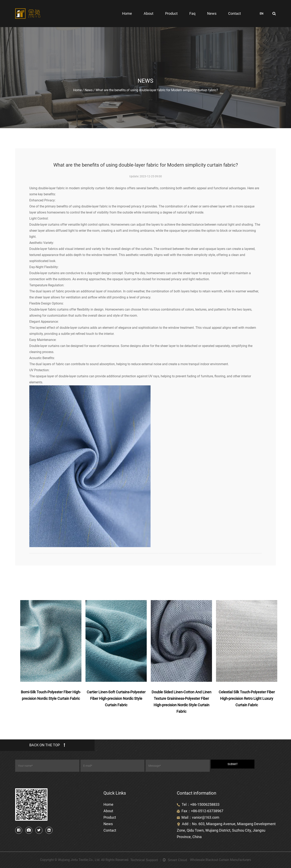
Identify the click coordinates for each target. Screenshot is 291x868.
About (149, 13)
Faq (192, 13)
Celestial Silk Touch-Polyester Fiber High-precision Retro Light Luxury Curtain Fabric (247, 698)
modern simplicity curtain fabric (92, 188)
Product (171, 13)
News (212, 13)
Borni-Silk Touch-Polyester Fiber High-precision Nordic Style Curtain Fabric (51, 695)
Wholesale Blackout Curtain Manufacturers (220, 860)
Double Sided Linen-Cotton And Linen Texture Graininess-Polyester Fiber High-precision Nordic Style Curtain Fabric (181, 702)
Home (127, 13)
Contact (235, 13)
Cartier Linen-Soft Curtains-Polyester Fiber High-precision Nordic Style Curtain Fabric (116, 698)
